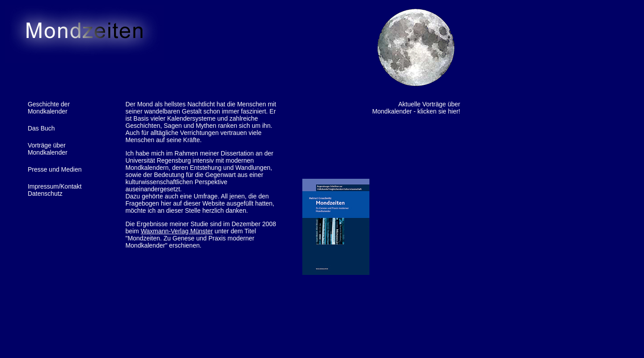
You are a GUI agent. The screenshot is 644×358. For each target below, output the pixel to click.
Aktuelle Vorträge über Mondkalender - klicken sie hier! (416, 108)
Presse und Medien (55, 169)
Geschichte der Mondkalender (49, 108)
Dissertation (237, 153)
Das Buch (41, 128)
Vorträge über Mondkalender (48, 149)
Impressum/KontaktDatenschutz (55, 190)
